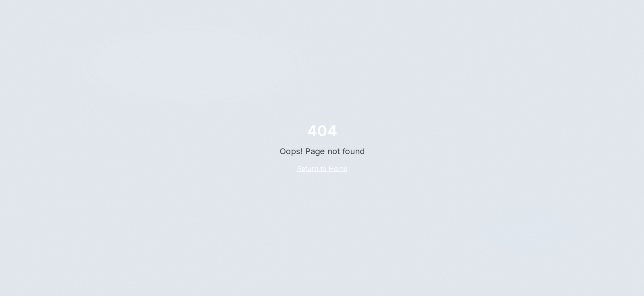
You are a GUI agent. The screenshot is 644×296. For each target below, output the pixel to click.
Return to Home (322, 169)
